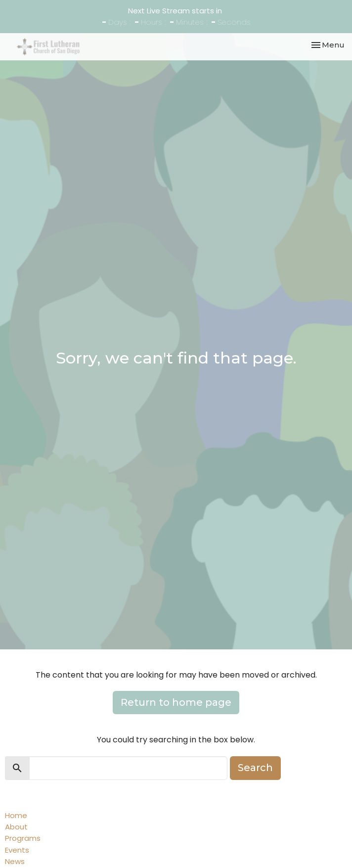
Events (17, 850)
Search (255, 768)
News (15, 861)
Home (16, 815)
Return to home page (176, 702)
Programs (23, 838)
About (16, 827)
